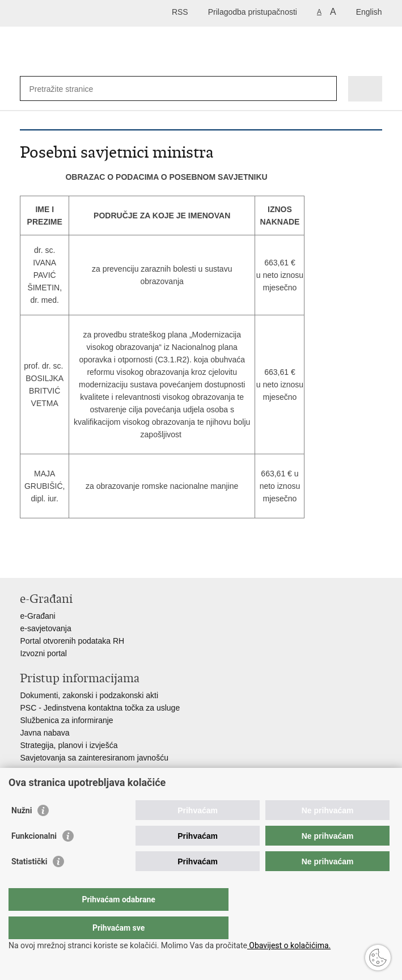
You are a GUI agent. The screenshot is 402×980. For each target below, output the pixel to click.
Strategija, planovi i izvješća (69, 745)
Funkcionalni (34, 859)
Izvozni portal (43, 653)
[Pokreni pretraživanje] (326, 89)
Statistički (29, 884)
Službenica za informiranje (66, 720)
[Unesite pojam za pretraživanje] (70, 89)
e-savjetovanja (45, 628)
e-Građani (37, 616)
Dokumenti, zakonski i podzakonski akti (89, 695)
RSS (180, 12)
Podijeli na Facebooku (50, 560)
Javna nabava (45, 733)
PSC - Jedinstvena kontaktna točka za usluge (100, 708)
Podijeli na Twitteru (75, 560)
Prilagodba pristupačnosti (253, 12)
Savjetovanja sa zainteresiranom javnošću (94, 758)
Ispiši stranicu (26, 560)
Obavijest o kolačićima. (289, 945)
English (369, 12)
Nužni (22, 833)
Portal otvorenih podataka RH (72, 641)
